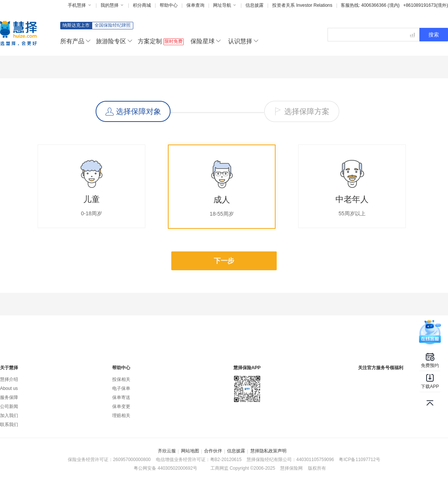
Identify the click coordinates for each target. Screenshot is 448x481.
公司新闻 (9, 406)
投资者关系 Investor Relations (302, 5)
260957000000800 (132, 460)
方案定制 (161, 42)
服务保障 (9, 397)
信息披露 (254, 5)
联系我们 (9, 425)
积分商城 (142, 5)
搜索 (434, 35)
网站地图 (190, 451)
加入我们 (9, 416)
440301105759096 (315, 460)
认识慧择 (243, 41)
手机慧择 (80, 5)
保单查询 (195, 5)
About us (9, 388)
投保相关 (121, 379)
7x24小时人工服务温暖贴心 (403, 333)
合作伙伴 (213, 451)
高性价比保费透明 (219, 333)
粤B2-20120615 (226, 460)
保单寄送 (121, 397)
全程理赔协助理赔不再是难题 (318, 333)
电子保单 (121, 388)
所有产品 (75, 41)
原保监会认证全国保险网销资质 (36, 333)
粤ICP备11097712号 (359, 460)
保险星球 (206, 41)
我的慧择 (112, 5)
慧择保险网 (291, 468)
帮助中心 (169, 5)
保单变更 (121, 406)
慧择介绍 (9, 379)
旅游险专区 (114, 41)
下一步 (224, 261)
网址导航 (225, 5)
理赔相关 (121, 416)
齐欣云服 (167, 451)
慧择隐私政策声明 (268, 451)
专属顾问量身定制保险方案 (121, 333)
